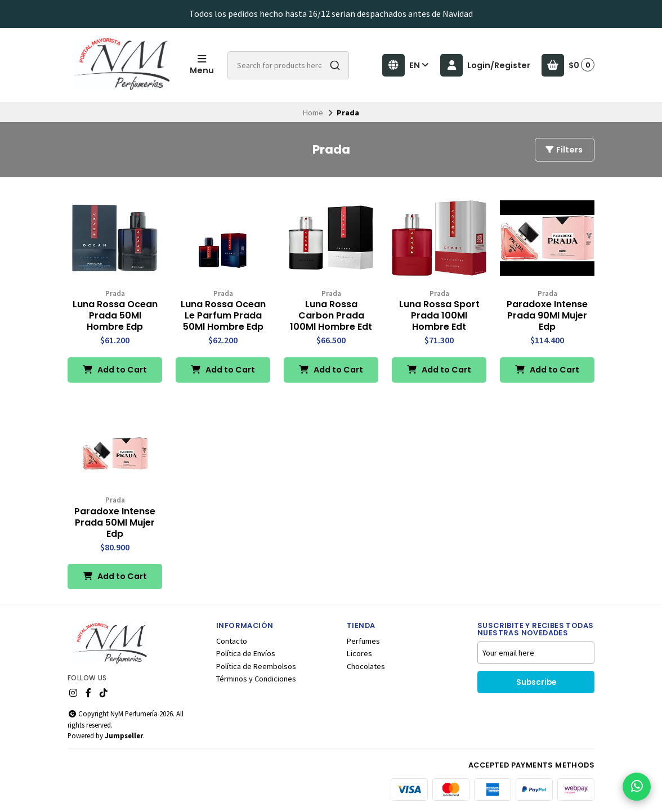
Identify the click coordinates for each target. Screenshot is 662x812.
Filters (563, 150)
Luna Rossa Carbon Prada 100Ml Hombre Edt (331, 316)
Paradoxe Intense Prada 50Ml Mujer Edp (115, 523)
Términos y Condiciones (256, 679)
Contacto (232, 641)
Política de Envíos (246, 653)
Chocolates (366, 666)
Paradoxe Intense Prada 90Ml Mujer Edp (547, 316)
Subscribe (536, 682)
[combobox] (288, 65)
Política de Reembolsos (256, 666)
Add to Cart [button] (115, 370)
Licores (359, 653)
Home (313, 113)
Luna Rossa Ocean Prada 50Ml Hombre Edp (115, 316)
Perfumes (363, 641)
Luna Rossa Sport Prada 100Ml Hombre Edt (439, 316)
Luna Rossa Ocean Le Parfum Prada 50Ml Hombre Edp (223, 316)
